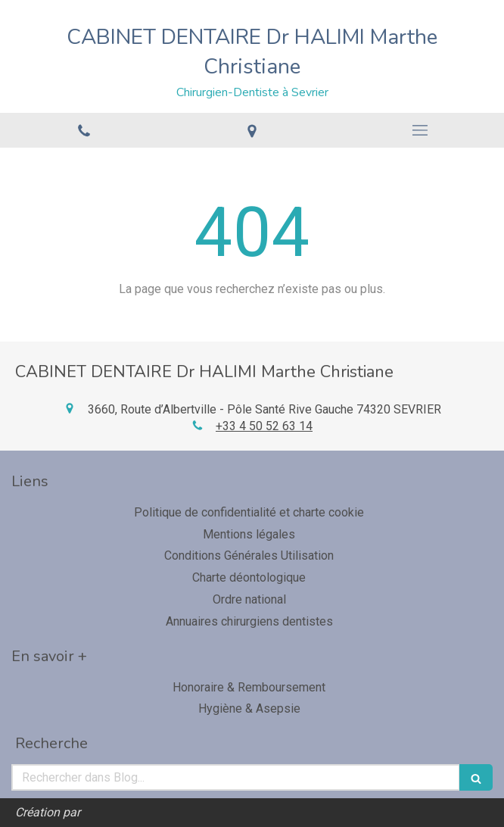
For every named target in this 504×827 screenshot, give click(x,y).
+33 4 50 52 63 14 (264, 426)
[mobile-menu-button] (420, 130)
